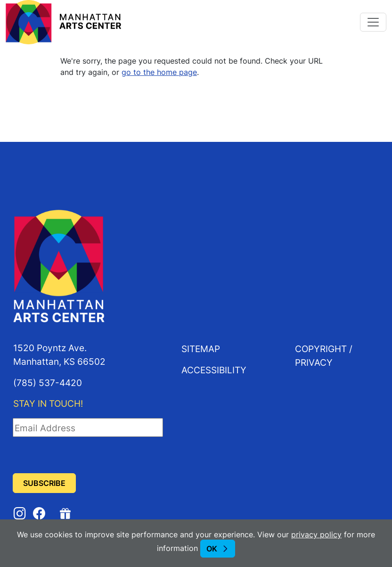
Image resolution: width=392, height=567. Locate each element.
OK (212, 549)
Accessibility (214, 370)
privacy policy (316, 534)
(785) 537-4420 (48, 382)
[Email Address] (88, 427)
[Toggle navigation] (373, 22)
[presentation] (84, 455)
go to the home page (159, 72)
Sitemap (201, 349)
